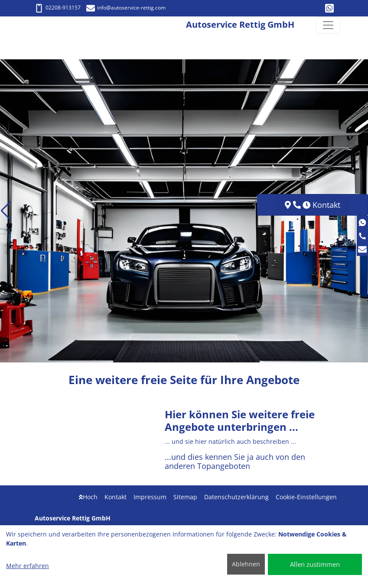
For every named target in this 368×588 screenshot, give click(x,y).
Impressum (150, 497)
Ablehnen (246, 564)
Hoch (88, 497)
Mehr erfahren (28, 566)
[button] (6, 211)
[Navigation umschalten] (328, 25)
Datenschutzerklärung (236, 497)
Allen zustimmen (315, 564)
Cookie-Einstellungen (306, 497)
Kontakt (116, 497)
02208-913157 (58, 8)
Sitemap (185, 497)
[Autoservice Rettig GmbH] (33, 25)
